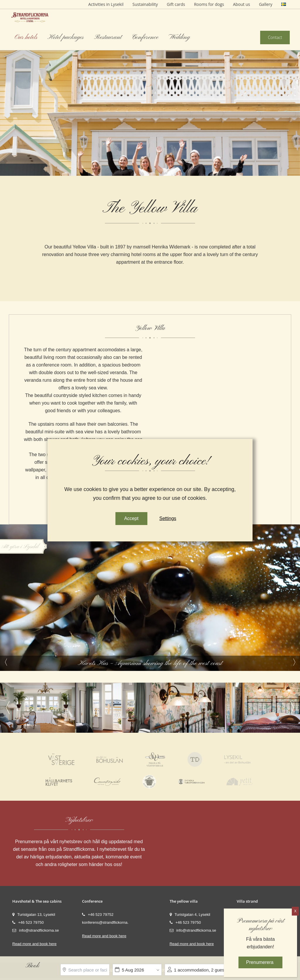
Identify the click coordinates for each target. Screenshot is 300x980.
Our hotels (26, 37)
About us (241, 4)
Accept (131, 518)
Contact (275, 37)
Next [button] (294, 662)
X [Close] (295, 911)
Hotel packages (66, 37)
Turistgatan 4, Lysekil (190, 915)
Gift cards (176, 4)
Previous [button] (6, 662)
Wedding (179, 37)
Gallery (266, 4)
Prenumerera (260, 962)
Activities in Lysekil (106, 4)
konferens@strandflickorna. (105, 922)
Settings (168, 518)
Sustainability (145, 4)
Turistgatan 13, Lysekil (34, 915)
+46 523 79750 (28, 922)
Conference (145, 37)
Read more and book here (34, 944)
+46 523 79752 (98, 915)
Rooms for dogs (209, 4)
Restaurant (108, 37)
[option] (150, 88)
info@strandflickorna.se (36, 930)
